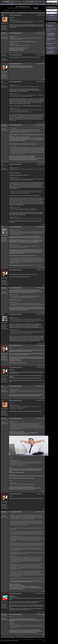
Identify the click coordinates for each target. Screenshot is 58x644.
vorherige (13, 13)
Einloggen (52, 16)
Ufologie (41, 4)
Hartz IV (21, 8)
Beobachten (25, 10)
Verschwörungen (31, 4)
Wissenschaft (7, 4)
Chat (37, 2)
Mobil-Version (16, 641)
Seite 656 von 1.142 (6, 13)
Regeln (12, 641)
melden (43, 31)
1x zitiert (39, 31)
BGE (28, 8)
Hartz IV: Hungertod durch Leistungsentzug (52, 48)
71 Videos (19, 10)
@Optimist (11, 617)
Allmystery (6, 2)
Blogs (24, 2)
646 (21, 13)
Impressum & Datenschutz (5, 641)
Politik (12, 4)
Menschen (2, 4)
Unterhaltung (53, 4)
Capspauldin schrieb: (15, 390)
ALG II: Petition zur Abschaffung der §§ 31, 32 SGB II (52, 40)
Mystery (15, 4)
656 (27, 13)
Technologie (37, 4)
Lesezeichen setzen (5, 29)
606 (19, 13)
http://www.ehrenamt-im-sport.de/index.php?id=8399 (20, 265)
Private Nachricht (4, 27)
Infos (41, 10)
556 (17, 13)
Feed (34, 8)
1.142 (39, 13)
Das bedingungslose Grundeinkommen (52, 53)
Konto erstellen (52, 20)
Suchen (37, 10)
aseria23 (3, 15)
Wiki (40, 2)
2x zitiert (39, 365)
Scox (2, 82)
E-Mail (37, 8)
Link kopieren (4, 28)
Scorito (3, 227)
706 (34, 13)
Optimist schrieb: (14, 624)
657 (28, 13)
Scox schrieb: (14, 129)
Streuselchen (4, 33)
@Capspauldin (12, 403)
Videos (27, 2)
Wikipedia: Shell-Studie (20, 325)
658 (30, 13)
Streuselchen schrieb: (15, 20)
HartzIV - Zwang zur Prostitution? (52, 26)
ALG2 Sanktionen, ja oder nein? (52, 30)
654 (23, 13)
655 (25, 13)
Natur (45, 4)
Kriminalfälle (20, 4)
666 (32, 13)
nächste (42, 13)
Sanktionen (24, 8)
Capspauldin (4, 64)
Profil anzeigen (4, 26)
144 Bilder (14, 10)
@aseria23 (11, 496)
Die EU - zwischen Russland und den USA (52, 44)
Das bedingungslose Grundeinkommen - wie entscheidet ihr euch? (52, 35)
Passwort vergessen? (52, 18)
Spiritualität (25, 4)
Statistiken (32, 2)
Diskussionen (19, 2)
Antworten (32, 10)
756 (36, 13)
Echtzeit (13, 2)
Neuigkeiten (45, 2)
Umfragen (48, 4)
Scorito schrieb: (14, 295)
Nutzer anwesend (52, 7)
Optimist (3, 594)
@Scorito (11, 348)
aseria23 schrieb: (14, 37)
